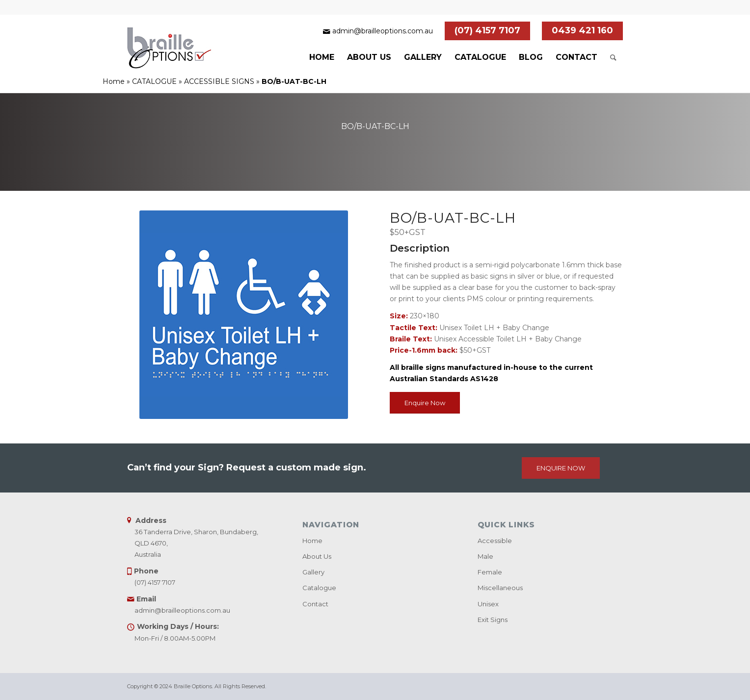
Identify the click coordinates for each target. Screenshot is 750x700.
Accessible (495, 541)
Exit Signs (493, 620)
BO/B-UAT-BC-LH (375, 126)
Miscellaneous (500, 588)
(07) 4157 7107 (487, 30)
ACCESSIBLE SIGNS (219, 81)
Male (485, 556)
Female (490, 572)
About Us (317, 556)
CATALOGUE (154, 81)
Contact (315, 604)
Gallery (313, 572)
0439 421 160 (582, 30)
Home (114, 81)
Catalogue (319, 588)
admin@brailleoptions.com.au (383, 31)
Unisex (488, 604)
